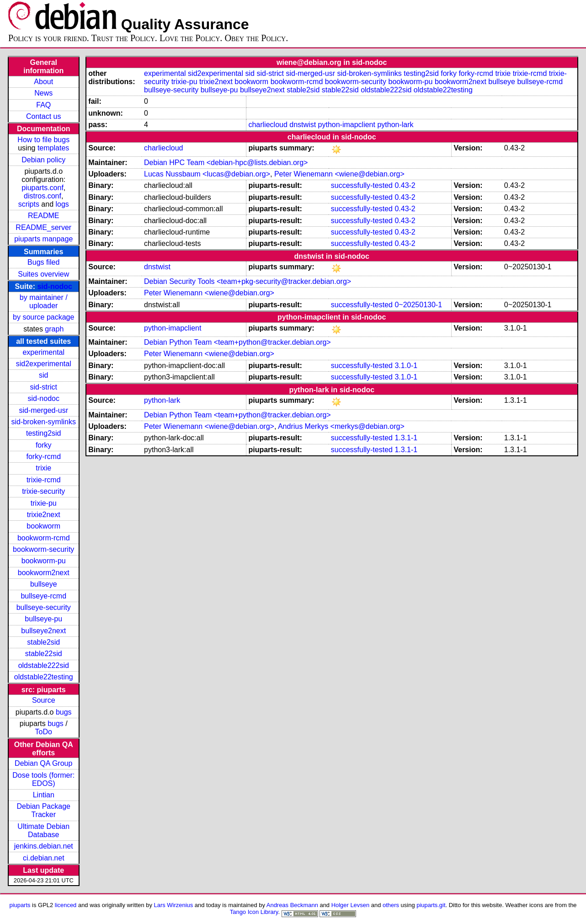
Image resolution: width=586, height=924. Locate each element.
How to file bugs (43, 140)
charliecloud (268, 125)
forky (44, 445)
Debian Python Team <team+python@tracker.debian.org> (237, 342)
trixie (43, 468)
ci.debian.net (44, 858)
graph (54, 329)
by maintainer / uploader (44, 302)
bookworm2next (44, 573)
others (391, 905)
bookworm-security (43, 549)
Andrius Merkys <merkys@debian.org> (341, 426)
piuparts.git (431, 905)
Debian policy (43, 160)
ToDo (44, 732)
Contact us (43, 116)
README (43, 216)
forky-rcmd (43, 457)
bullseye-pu (43, 619)
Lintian (44, 795)
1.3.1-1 (406, 438)
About (43, 82)
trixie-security (43, 491)
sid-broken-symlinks (44, 422)
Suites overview (43, 274)
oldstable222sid (44, 665)
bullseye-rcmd (43, 596)
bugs (64, 712)
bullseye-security (44, 607)
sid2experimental (44, 364)
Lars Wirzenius (174, 905)
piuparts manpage (43, 239)
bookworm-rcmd (44, 538)
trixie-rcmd (44, 480)
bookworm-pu (44, 561)
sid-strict (43, 387)
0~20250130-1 (418, 305)
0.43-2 (405, 185)
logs (62, 204)
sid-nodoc (54, 286)
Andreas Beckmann (292, 905)
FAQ (43, 105)
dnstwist (303, 125)
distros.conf (43, 196)
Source (44, 700)
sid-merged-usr (43, 410)
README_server (43, 227)
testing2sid (44, 433)
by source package (43, 317)
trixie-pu (44, 503)
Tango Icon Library (254, 912)
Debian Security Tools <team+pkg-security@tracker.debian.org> (248, 281)
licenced (66, 905)
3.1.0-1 (406, 366)
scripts (29, 204)
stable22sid (44, 654)
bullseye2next (43, 631)
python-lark (395, 125)
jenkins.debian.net (44, 846)
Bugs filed (43, 262)
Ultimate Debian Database (43, 831)
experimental (43, 352)
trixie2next (44, 515)
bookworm (43, 526)
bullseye (44, 584)
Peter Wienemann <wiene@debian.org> (339, 174)
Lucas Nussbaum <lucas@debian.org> (207, 174)
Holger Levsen (351, 905)
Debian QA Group (43, 763)
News (43, 93)
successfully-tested (362, 185)
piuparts (20, 905)
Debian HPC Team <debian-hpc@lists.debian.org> (226, 163)
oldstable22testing (44, 677)
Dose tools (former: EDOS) (43, 779)
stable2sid (43, 642)
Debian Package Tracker (44, 810)
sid (43, 375)
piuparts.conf (43, 188)
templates (53, 148)
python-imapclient (347, 125)
